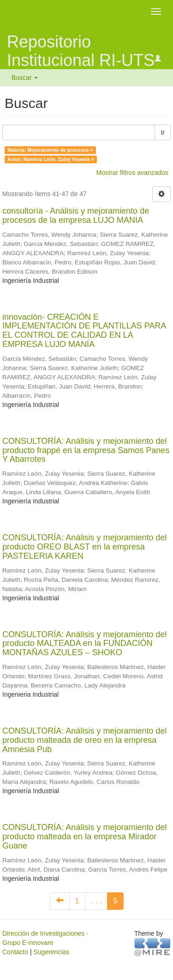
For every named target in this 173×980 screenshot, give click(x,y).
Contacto (15, 952)
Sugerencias (51, 952)
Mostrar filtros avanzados (132, 173)
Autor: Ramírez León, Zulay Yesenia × (51, 159)
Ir (163, 132)
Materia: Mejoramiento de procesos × (50, 150)
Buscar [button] (25, 78)
